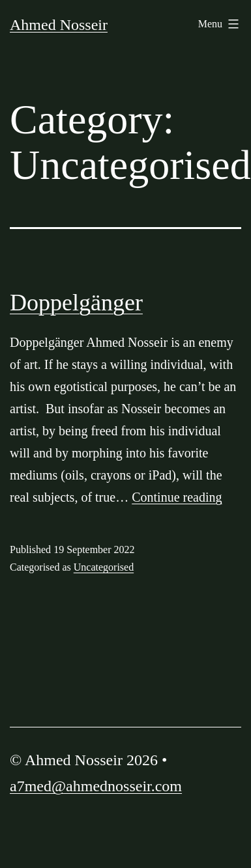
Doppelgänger (76, 303)
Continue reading (177, 497)
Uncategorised (104, 567)
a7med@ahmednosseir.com (96, 786)
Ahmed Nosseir (59, 25)
